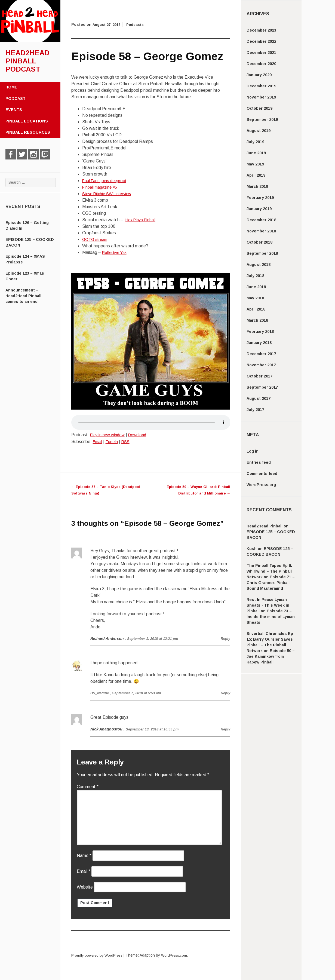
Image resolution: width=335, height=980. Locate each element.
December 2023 (261, 30)
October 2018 (259, 242)
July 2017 (255, 410)
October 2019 (259, 108)
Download (140, 435)
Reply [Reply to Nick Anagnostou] (225, 729)
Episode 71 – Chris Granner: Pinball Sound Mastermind (271, 583)
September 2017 (262, 387)
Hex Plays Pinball (142, 220)
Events (14, 110)
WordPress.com (179, 955)
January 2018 (259, 343)
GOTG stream (96, 239)
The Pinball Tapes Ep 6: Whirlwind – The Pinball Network (269, 571)
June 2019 (256, 153)
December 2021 (261, 53)
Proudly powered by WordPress (99, 955)
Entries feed (259, 462)
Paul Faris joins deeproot (106, 181)
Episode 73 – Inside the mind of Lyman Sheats (271, 617)
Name (84, 855)
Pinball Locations (27, 121)
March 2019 (257, 186)
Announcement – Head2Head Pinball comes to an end (23, 296)
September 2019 (262, 119)
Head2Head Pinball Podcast (27, 61)
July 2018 (255, 276)
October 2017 (259, 376)
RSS (128, 442)
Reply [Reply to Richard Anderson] (225, 638)
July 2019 (255, 142)
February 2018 (260, 331)
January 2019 (259, 209)
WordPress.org (261, 485)
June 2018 (256, 287)
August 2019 (259, 131)
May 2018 (255, 298)
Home (11, 87)
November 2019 (261, 97)
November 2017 (261, 365)
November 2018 (261, 231)
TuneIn (113, 442)
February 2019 (260, 198)
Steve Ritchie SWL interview (110, 194)
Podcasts (138, 24)
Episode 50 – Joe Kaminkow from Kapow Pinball (271, 656)
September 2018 (262, 253)
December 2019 (261, 86)
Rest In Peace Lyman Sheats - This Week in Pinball (268, 605)
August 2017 (259, 398)
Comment (88, 787)
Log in (253, 451)
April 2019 (256, 175)
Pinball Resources (28, 132)
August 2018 (259, 265)
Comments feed (262, 474)
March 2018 (257, 320)
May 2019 (255, 164)
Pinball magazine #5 (101, 187)
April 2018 (256, 309)
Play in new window (109, 435)
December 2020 (261, 64)
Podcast (16, 99)
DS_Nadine (101, 693)
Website (85, 887)
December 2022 (261, 41)
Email (98, 442)
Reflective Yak (116, 252)
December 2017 (261, 354)
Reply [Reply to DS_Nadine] (225, 693)
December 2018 (261, 220)
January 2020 (259, 75)
